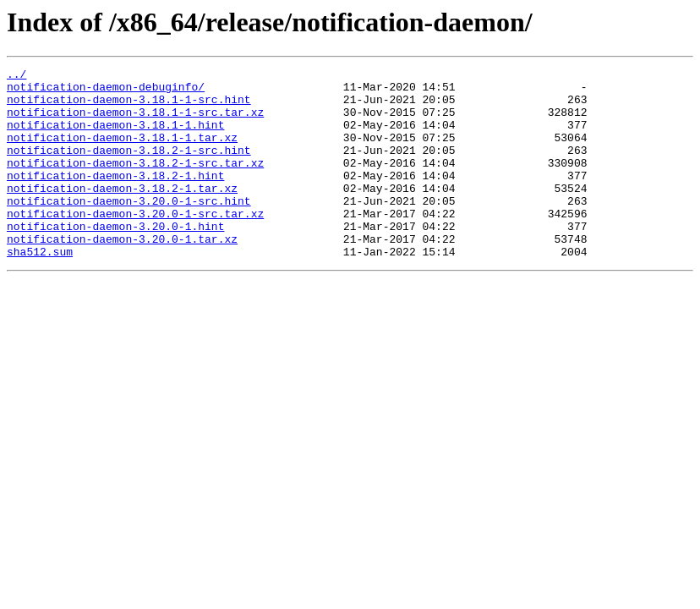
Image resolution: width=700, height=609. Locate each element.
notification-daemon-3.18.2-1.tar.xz (122, 213)
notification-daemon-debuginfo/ (106, 91)
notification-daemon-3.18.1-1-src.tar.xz (135, 122)
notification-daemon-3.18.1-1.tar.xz (122, 152)
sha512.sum (40, 289)
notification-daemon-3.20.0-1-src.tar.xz (135, 244)
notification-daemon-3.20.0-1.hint (115, 259)
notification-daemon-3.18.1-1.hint (115, 137)
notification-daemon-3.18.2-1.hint (115, 198)
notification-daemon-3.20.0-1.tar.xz (122, 274)
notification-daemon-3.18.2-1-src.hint (129, 167)
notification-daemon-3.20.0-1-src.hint (129, 228)
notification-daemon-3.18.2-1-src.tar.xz (135, 183)
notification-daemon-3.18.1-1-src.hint (129, 107)
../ (16, 76)
